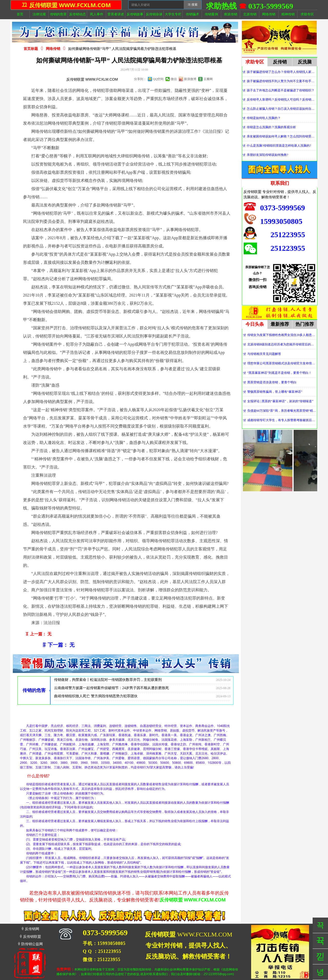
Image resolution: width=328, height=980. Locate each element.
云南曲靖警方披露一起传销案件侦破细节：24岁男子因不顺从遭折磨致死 (111, 689)
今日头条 (255, 324)
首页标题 (31, 49)
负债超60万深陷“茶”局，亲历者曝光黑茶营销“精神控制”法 (282, 411)
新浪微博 (190, 79)
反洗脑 (305, 62)
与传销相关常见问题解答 (264, 354)
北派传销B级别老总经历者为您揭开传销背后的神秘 (282, 344)
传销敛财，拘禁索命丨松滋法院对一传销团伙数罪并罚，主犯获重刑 (108, 681)
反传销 (280, 62)
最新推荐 (280, 324)
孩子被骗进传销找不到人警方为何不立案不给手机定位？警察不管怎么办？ (282, 81)
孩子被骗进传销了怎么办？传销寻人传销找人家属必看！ (282, 72)
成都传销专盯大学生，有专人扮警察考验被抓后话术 (282, 420)
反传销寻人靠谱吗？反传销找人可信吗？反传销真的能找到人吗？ (282, 100)
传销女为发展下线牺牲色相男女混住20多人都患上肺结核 (282, 335)
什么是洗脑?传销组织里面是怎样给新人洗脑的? (279, 146)
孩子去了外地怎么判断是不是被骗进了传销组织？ (281, 90)
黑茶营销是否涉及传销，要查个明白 (272, 382)
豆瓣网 (208, 79)
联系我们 (280, 183)
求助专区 (255, 62)
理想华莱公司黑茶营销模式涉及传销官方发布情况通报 (282, 363)
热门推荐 (305, 324)
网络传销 (53, 49)
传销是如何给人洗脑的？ (264, 118)
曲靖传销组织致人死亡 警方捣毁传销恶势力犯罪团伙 (96, 698)
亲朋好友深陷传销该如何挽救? (267, 155)
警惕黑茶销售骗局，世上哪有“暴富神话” (275, 392)
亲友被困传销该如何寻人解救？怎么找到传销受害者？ (282, 136)
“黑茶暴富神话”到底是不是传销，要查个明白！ (279, 373)
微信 (174, 79)
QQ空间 (158, 79)
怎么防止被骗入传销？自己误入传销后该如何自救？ (282, 109)
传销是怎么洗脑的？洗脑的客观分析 (271, 127)
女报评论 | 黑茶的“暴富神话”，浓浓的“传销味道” (280, 401)
